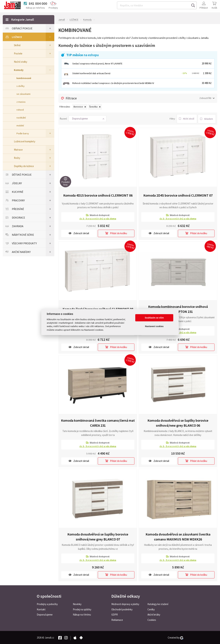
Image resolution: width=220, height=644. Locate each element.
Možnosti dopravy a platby (125, 604)
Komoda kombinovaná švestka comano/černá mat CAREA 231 (98, 422)
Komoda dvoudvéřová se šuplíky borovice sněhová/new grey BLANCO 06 (178, 422)
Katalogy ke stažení (158, 604)
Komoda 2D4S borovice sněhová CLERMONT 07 (178, 195)
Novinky (77, 604)
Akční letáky (154, 614)
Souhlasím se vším (154, 318)
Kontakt (41, 609)
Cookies (152, 620)
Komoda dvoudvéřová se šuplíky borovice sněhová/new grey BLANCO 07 (98, 536)
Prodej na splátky (82, 609)
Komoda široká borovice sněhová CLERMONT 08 (98, 308)
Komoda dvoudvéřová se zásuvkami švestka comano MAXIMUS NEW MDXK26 (178, 536)
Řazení (63, 118)
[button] (87, 118)
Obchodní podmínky (122, 609)
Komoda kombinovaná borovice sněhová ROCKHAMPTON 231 (178, 309)
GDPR (115, 614)
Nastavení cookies (154, 326)
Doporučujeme (45, 614)
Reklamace (117, 620)
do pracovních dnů (98, 218)
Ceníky (151, 609)
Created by (175, 637)
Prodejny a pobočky (47, 604)
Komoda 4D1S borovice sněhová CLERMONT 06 (98, 195)
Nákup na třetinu (82, 614)
